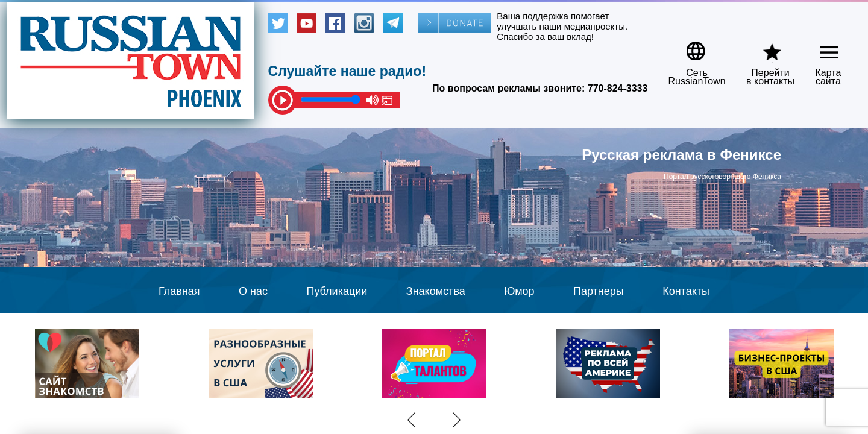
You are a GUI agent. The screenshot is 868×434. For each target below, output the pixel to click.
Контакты (686, 291)
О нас (253, 291)
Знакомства (436, 291)
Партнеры (599, 291)
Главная (179, 291)
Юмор (519, 291)
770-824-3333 (618, 88)
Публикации (337, 291)
